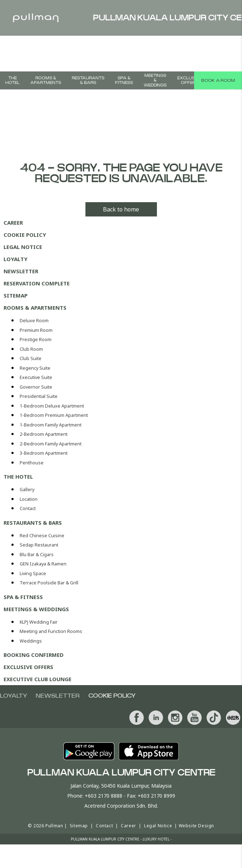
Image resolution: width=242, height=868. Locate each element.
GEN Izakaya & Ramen (43, 564)
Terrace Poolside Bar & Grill (49, 583)
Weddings (31, 641)
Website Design (196, 826)
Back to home (121, 209)
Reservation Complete (37, 283)
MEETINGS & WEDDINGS (155, 80)
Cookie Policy (25, 235)
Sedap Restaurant (39, 545)
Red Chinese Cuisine (42, 536)
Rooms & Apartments (46, 80)
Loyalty (16, 259)
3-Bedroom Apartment (44, 453)
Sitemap (16, 295)
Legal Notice (23, 247)
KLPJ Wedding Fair (39, 622)
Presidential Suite (39, 396)
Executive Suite (36, 377)
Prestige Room (36, 340)
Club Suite (31, 358)
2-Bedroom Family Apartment (51, 444)
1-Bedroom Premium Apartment (54, 415)
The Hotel (13, 80)
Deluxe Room (34, 321)
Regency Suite (35, 368)
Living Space (33, 573)
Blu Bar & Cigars (37, 555)
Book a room (218, 80)
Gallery (27, 490)
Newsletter (21, 271)
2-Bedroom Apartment (44, 434)
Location (29, 499)
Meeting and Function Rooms (51, 631)
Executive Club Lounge (38, 679)
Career (13, 223)
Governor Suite (36, 387)
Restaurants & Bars (88, 80)
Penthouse (32, 463)
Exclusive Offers (189, 80)
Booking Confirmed (34, 655)
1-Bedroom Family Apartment (51, 425)
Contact (28, 508)
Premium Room (36, 330)
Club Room (31, 349)
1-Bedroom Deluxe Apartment (52, 406)
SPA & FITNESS (124, 80)
